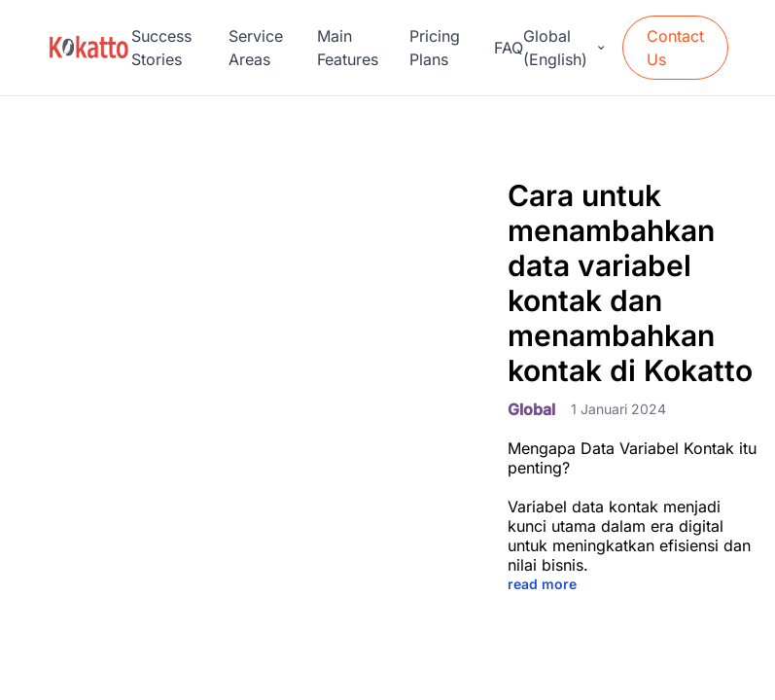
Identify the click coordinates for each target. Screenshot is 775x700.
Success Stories (161, 48)
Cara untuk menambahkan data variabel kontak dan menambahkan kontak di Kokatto (630, 283)
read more (542, 584)
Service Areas (256, 48)
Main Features (348, 48)
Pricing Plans (435, 48)
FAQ (509, 48)
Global (531, 409)
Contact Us (675, 48)
